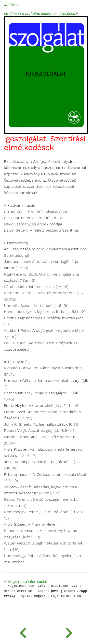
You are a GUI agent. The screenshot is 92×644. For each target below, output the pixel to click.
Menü (11, 4)
